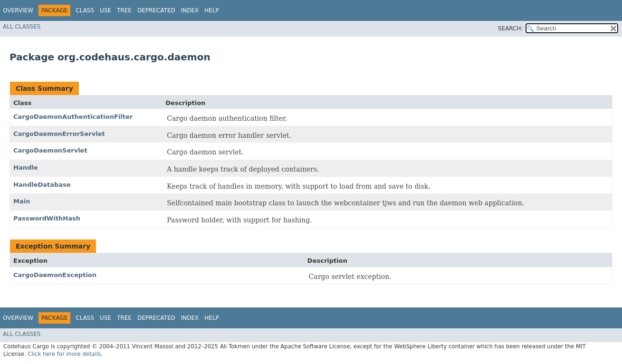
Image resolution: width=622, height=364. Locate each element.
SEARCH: (511, 29)
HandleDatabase (42, 185)
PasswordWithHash (47, 218)
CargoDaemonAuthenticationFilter (73, 117)
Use (105, 10)
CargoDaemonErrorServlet (59, 134)
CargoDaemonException (55, 275)
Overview (18, 10)
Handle (26, 168)
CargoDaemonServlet (50, 150)
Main (22, 201)
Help (212, 10)
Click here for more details (64, 354)
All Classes (22, 27)
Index (190, 10)
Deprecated (156, 10)
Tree (124, 10)
